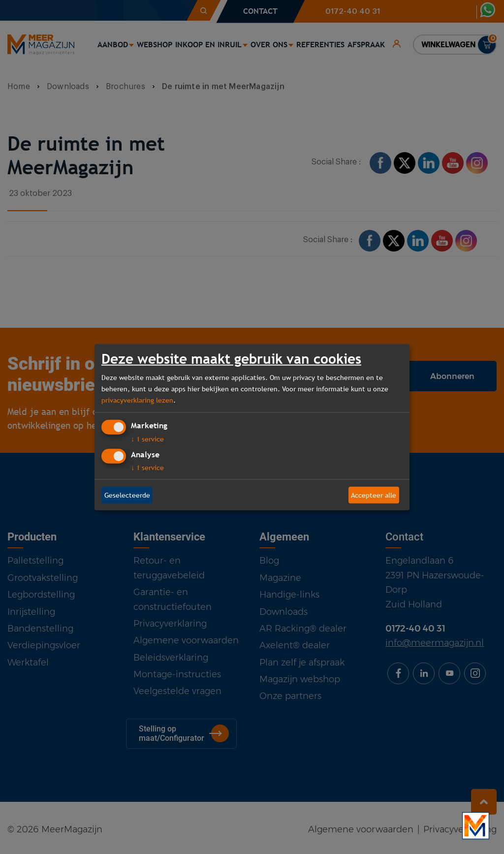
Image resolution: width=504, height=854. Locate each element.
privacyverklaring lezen (137, 400)
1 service (147, 439)
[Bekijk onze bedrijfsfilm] (476, 826)
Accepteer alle (374, 495)
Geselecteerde (127, 495)
